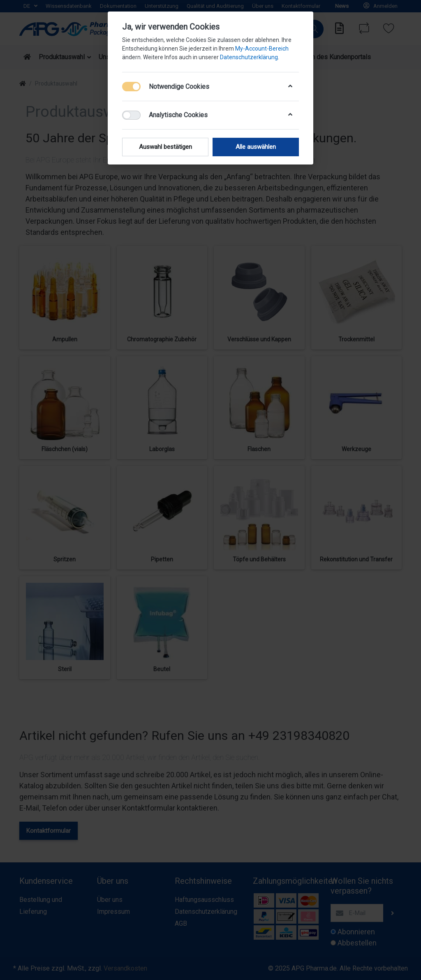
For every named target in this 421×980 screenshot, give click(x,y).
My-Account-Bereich (262, 49)
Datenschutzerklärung (249, 57)
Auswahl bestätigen (165, 147)
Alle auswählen (256, 147)
